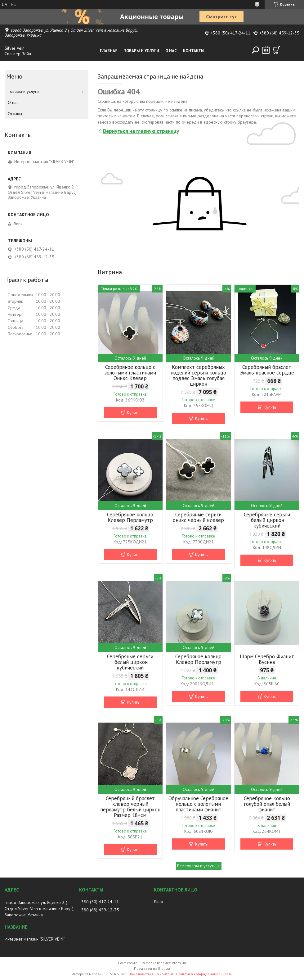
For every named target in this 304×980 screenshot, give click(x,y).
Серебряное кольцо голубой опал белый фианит (267, 804)
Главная (109, 51)
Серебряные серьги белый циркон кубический (267, 520)
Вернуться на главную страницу (141, 131)
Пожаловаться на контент (151, 974)
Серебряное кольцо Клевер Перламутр (130, 517)
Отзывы (15, 114)
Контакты (194, 51)
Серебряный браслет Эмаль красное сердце (267, 370)
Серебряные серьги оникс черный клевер (198, 517)
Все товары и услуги (196, 866)
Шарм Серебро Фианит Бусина (267, 659)
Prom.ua (179, 963)
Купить (133, 413)
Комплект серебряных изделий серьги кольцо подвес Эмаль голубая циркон (199, 375)
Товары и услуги (141, 51)
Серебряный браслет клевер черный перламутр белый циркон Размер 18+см (130, 807)
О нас (171, 51)
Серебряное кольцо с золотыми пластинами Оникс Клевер (130, 373)
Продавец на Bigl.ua (152, 968)
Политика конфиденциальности (204, 974)
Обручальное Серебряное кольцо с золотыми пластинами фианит (198, 804)
